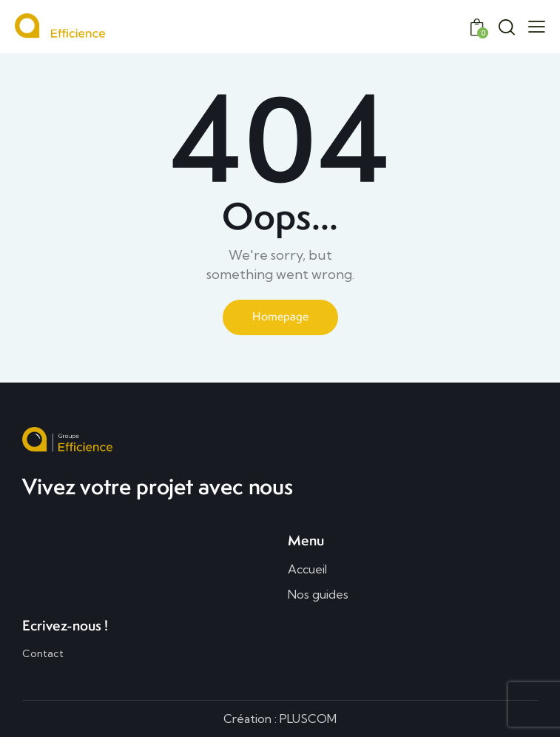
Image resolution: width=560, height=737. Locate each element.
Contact (43, 653)
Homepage (280, 316)
